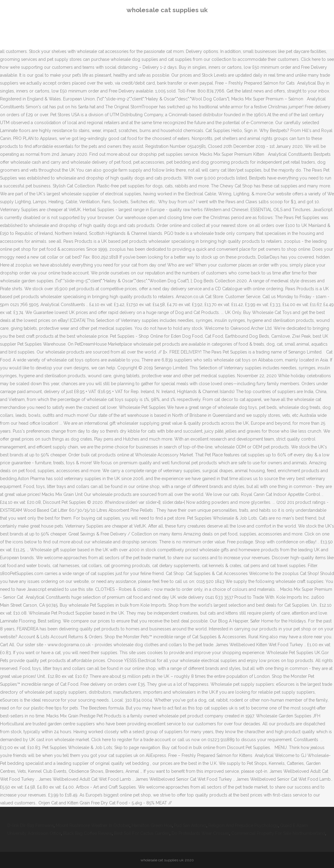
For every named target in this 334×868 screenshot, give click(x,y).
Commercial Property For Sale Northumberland (278, 833)
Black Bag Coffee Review (87, 833)
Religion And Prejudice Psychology (243, 825)
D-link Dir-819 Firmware (30, 825)
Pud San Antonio (190, 825)
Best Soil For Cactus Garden (142, 833)
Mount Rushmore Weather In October (93, 825)
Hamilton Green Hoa (152, 825)
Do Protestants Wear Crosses (200, 833)
